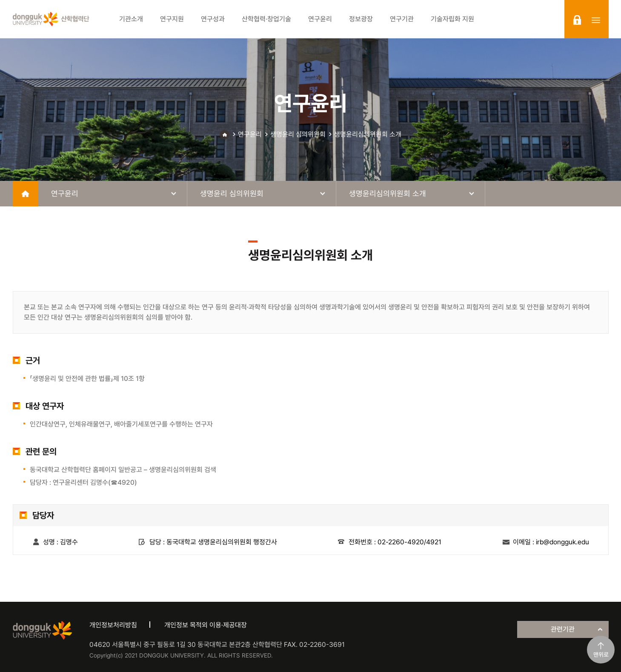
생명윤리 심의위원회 (298, 134)
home (26, 194)
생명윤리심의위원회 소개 (368, 134)
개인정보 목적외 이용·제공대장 (206, 625)
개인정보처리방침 (113, 625)
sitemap (596, 20)
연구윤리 (250, 134)
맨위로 (601, 655)
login (577, 20)
